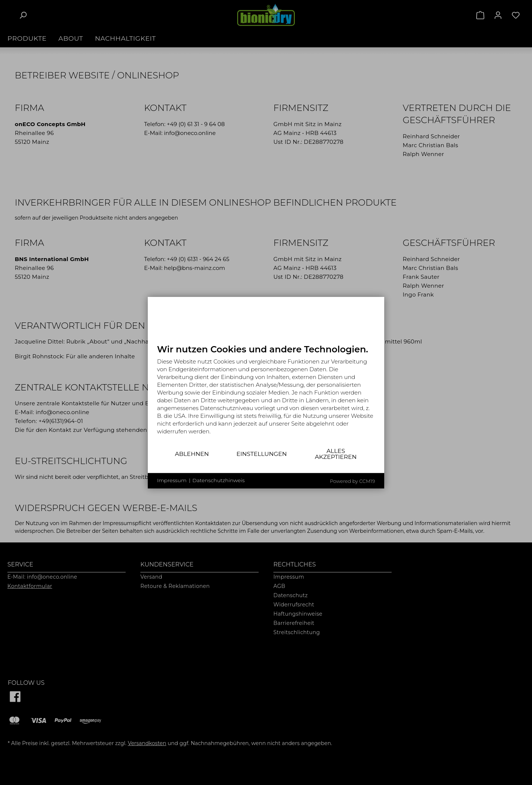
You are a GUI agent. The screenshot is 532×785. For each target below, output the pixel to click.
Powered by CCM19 (352, 481)
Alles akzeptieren (336, 454)
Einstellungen (262, 454)
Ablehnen (192, 454)
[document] (266, 395)
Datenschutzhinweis (219, 480)
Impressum (172, 480)
